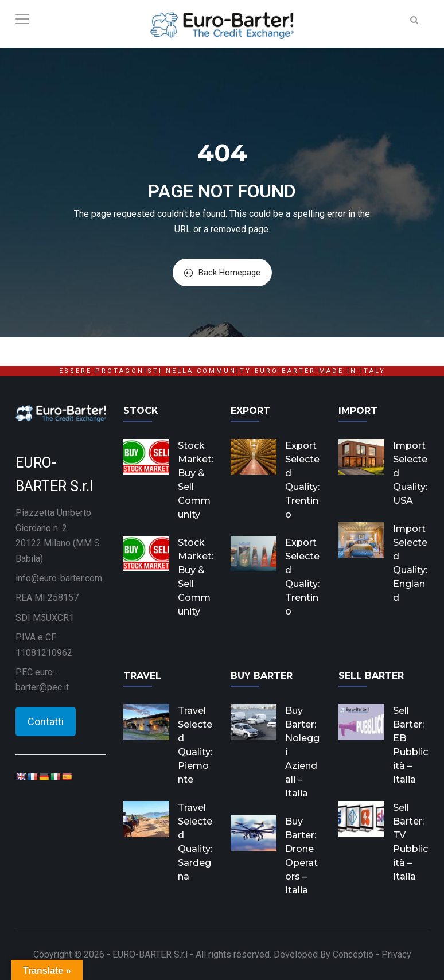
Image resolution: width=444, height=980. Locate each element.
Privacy (396, 954)
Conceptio (353, 954)
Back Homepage (222, 273)
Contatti (46, 722)
